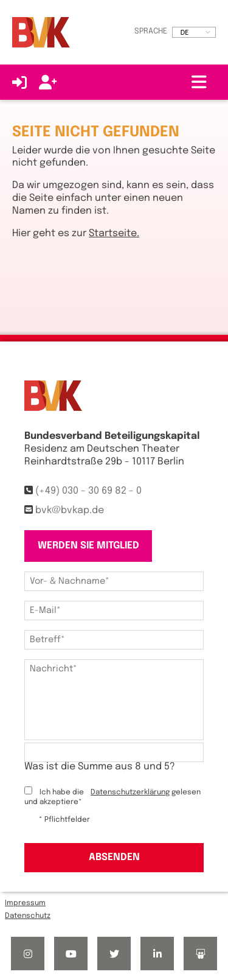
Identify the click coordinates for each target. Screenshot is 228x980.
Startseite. (114, 233)
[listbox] (194, 32)
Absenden (114, 857)
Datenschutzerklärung (130, 793)
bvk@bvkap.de (70, 510)
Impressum (25, 903)
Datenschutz (28, 916)
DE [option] (185, 32)
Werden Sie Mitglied (88, 546)
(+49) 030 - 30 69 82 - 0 (88, 491)
